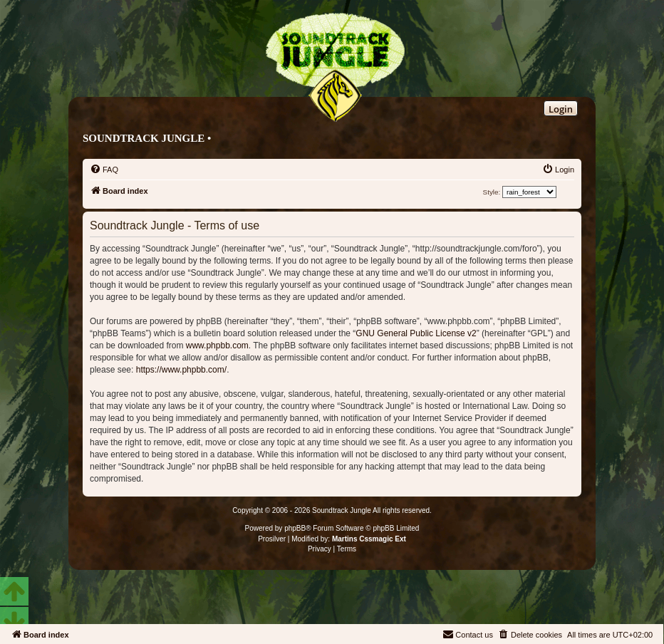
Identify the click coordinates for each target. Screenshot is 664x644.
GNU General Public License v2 (416, 333)
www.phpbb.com (217, 346)
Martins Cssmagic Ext (369, 539)
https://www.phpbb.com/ (181, 370)
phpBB (295, 528)
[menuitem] (104, 170)
